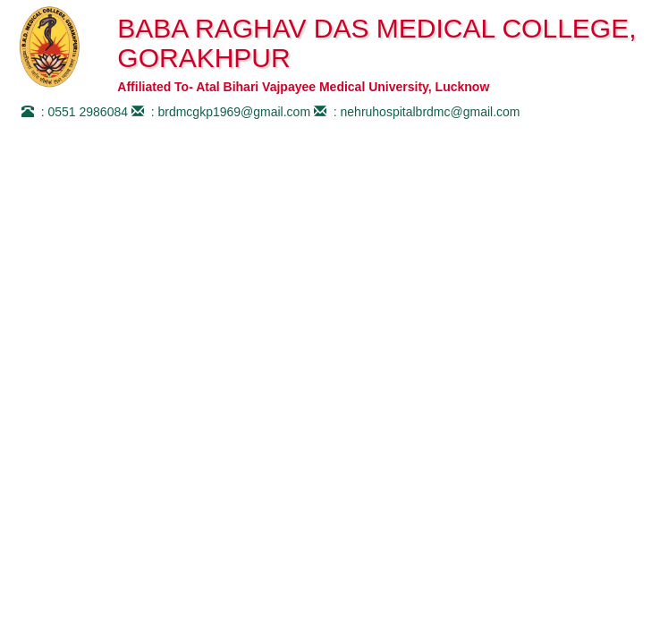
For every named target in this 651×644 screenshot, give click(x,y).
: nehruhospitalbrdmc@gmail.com (415, 112)
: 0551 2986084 (73, 112)
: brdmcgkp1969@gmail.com (219, 112)
